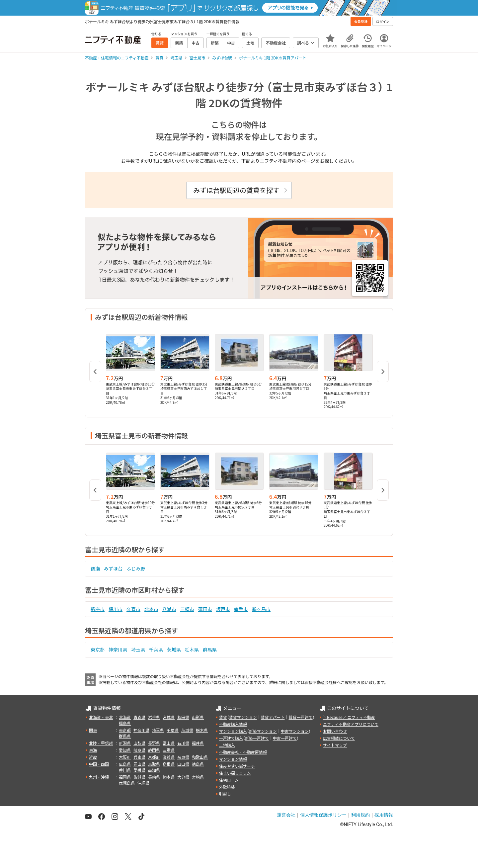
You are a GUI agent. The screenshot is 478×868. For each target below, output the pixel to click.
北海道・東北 (101, 717)
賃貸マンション (243, 717)
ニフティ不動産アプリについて (351, 724)
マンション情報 (233, 759)
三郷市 (187, 609)
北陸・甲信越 (101, 743)
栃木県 (192, 650)
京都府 (154, 757)
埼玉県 (138, 650)
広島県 (125, 764)
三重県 (169, 750)
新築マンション (263, 731)
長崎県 (154, 777)
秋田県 (183, 717)
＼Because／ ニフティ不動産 (349, 717)
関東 (93, 730)
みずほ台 (113, 568)
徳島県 (198, 764)
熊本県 (169, 777)
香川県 (125, 770)
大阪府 (125, 757)
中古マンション (295, 731)
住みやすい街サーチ (237, 766)
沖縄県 (143, 783)
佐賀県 (139, 777)
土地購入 (227, 745)
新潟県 (125, 743)
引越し (225, 794)
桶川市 (116, 609)
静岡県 (154, 750)
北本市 (151, 609)
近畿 (93, 757)
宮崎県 (198, 777)
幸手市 (241, 609)
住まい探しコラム (235, 773)
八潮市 (169, 609)
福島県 (125, 723)
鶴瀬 (95, 568)
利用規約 (360, 815)
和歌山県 (200, 757)
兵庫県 (139, 757)
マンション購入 (233, 731)
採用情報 (384, 815)
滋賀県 (169, 757)
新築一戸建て (257, 738)
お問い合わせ (335, 731)
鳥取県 (154, 764)
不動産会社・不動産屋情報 (243, 752)
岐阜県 (139, 750)
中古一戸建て (285, 738)
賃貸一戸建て (300, 717)
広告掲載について (339, 738)
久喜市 (133, 609)
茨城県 (174, 650)
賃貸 (223, 717)
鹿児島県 (127, 783)
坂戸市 (223, 609)
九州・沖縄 (99, 777)
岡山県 (139, 764)
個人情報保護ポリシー (323, 815)
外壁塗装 (227, 787)
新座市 (98, 609)
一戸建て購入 (231, 738)
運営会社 (286, 815)
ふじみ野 (136, 568)
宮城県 (169, 717)
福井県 (198, 743)
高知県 (154, 770)
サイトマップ (335, 745)
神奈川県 (118, 650)
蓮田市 (205, 609)
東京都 (98, 650)
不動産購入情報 (233, 724)
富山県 (169, 743)
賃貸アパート (273, 717)
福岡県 (125, 777)
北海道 (125, 717)
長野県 (154, 743)
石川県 (183, 743)
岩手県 (154, 717)
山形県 (198, 717)
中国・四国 (99, 764)
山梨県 (139, 743)
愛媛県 (139, 770)
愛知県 (125, 750)
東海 (93, 750)
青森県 (139, 717)
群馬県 (210, 650)
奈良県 (183, 757)
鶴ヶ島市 (261, 609)
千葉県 (156, 650)
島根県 (169, 764)
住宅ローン (229, 780)
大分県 (183, 777)
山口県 (183, 764)
